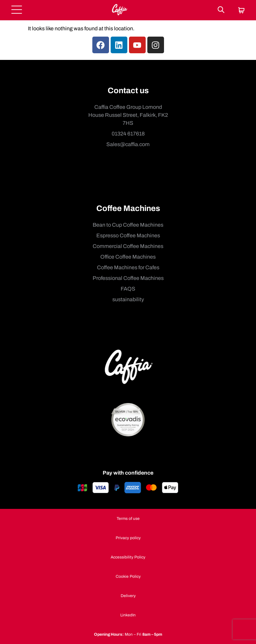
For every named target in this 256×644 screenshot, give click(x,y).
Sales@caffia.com (128, 144)
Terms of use (128, 519)
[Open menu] (17, 10)
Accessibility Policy (128, 557)
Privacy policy (128, 538)
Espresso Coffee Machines (128, 235)
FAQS (128, 289)
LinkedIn (128, 615)
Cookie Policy (128, 576)
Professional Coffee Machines (128, 278)
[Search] (221, 10)
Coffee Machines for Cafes (128, 267)
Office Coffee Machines (128, 257)
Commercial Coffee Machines (128, 246)
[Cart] (241, 11)
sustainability (128, 299)
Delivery (128, 596)
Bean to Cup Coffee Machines (128, 225)
